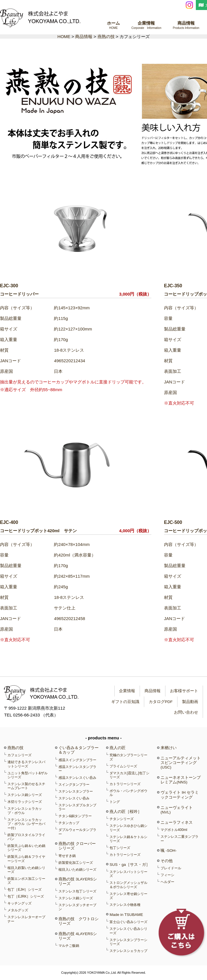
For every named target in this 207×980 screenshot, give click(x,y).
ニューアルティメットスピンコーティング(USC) (181, 763)
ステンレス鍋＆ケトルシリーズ (128, 839)
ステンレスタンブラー (76, 791)
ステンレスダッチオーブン (77, 907)
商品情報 (186, 25)
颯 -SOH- (169, 851)
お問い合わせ (186, 712)
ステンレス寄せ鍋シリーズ (128, 896)
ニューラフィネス (177, 822)
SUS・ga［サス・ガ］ (130, 865)
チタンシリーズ (122, 819)
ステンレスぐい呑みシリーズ (128, 931)
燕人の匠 (118, 748)
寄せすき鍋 (67, 856)
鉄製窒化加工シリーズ (76, 863)
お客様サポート (184, 691)
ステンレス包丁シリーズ (77, 891)
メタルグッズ (18, 910)
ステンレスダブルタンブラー (77, 807)
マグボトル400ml (174, 830)
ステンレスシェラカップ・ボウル (25, 811)
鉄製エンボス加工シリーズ (26, 881)
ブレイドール (171, 868)
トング (115, 802)
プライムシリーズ (123, 766)
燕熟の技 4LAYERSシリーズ (78, 936)
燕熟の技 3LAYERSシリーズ (78, 881)
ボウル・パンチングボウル (128, 793)
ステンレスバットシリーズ (128, 874)
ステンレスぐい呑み (74, 798)
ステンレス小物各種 (125, 905)
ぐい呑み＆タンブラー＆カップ (79, 750)
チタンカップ (69, 823)
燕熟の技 (15, 748)
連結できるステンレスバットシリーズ (26, 764)
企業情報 (146, 25)
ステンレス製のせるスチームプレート (26, 786)
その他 (167, 861)
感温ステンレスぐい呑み (77, 778)
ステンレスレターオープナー (26, 919)
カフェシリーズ (19, 755)
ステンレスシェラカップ (128, 951)
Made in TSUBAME (126, 915)
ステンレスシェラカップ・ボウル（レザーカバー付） (26, 824)
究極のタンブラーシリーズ (128, 757)
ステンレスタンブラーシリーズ (128, 942)
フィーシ (167, 875)
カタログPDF (160, 702)
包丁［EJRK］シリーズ (26, 896)
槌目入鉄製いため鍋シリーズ (26, 870)
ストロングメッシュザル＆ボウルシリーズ (128, 885)
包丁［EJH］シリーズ (25, 890)
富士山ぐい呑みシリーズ (128, 922)
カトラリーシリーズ (125, 784)
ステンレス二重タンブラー (179, 839)
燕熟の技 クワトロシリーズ (79, 921)
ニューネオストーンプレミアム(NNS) (181, 780)
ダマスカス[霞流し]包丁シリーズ (129, 775)
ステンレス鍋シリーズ (25, 795)
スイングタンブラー (74, 785)
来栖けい (169, 748)
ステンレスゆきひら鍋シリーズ (128, 828)
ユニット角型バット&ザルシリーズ (28, 775)
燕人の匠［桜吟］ (126, 812)
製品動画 (190, 702)
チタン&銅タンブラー (75, 816)
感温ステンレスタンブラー (77, 769)
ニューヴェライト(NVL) (177, 810)
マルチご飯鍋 (69, 946)
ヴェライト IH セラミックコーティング (180, 795)
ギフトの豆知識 (125, 702)
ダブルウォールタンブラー (77, 832)
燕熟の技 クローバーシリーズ (77, 846)
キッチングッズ (19, 903)
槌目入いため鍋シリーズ (77, 870)
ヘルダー (167, 882)
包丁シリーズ (120, 848)
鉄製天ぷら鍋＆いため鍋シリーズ (26, 848)
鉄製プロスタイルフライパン (26, 837)
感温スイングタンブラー (77, 760)
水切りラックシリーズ (25, 802)
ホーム (113, 25)
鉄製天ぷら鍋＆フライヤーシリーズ (26, 859)
